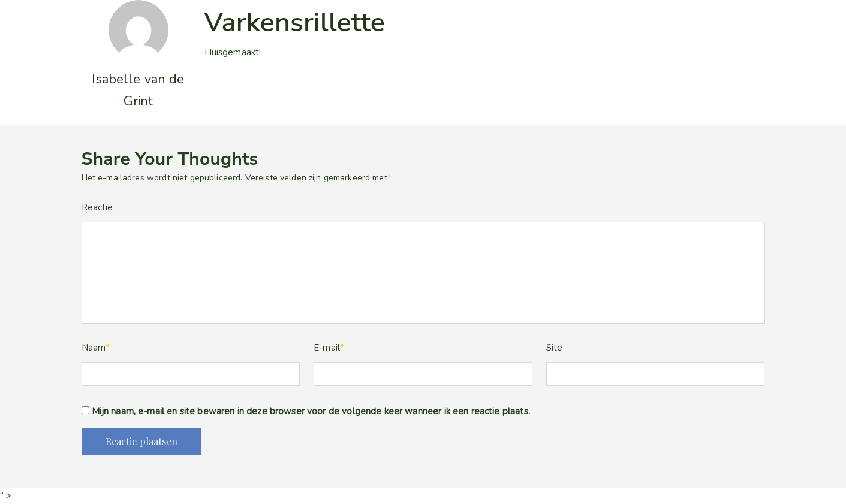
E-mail (329, 348)
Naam (96, 348)
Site (555, 348)
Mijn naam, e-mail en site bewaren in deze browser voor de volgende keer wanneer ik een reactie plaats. (311, 411)
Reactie (97, 207)
